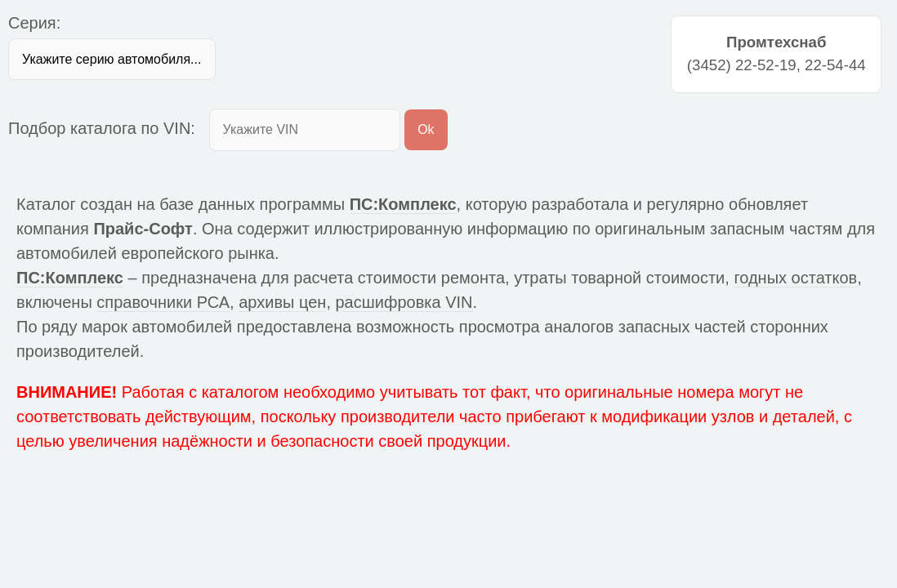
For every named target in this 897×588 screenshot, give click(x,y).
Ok (426, 129)
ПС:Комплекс (403, 204)
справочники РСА (163, 302)
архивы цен (282, 302)
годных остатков (795, 278)
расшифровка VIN (404, 302)
